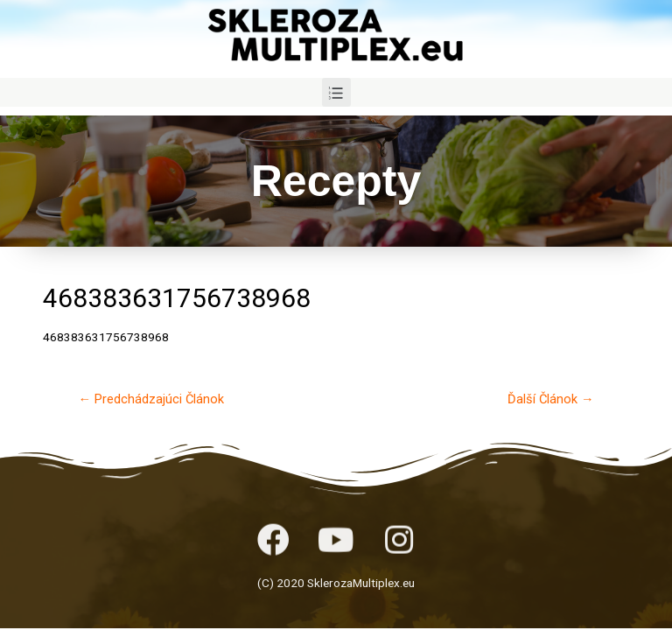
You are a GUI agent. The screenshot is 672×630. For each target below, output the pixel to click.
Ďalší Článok (551, 399)
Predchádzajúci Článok (151, 399)
